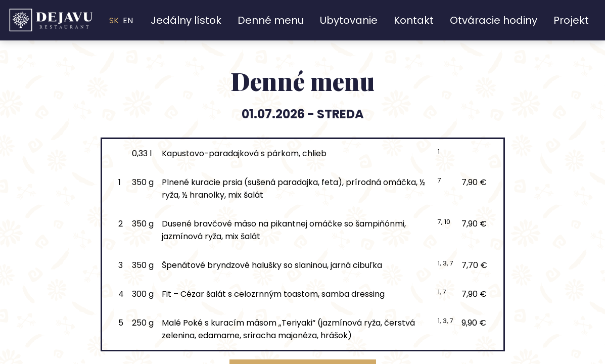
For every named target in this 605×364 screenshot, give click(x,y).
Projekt (571, 20)
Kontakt (414, 20)
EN (128, 20)
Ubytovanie (349, 20)
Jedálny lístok (186, 20)
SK (114, 20)
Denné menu (271, 20)
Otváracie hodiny (494, 20)
